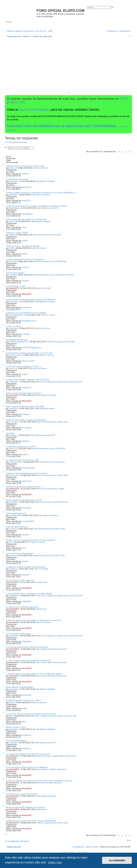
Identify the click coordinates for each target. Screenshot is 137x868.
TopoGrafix (10, 433)
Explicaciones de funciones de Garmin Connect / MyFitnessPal (31, 821)
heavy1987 (13, 502)
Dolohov (12, 168)
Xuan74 (12, 368)
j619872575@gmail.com (19, 342)
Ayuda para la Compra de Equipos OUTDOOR (56, 275)
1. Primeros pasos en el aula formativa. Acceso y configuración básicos (34, 674)
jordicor (12, 449)
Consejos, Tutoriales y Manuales (53, 769)
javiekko (12, 556)
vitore (11, 221)
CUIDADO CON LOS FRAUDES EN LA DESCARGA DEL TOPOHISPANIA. (63, 126)
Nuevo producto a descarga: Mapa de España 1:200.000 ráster (31, 300)
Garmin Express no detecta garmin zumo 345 (24, 500)
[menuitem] (34, 31)
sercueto (12, 262)
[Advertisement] (68, 66)
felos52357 (13, 195)
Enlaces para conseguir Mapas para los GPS (58, 756)
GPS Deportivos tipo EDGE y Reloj (54, 422)
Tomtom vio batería (13, 326)
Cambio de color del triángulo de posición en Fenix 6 (27, 473)
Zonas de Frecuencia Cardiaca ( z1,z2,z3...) (23, 366)
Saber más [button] (55, 862)
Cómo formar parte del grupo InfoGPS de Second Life (27, 647)
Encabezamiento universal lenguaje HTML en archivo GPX (29, 353)
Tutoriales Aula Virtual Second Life (53, 649)
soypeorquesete (15, 462)
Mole (11, 716)
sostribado (13, 743)
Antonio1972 (14, 475)
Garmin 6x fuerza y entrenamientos (20, 554)
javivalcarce (14, 181)
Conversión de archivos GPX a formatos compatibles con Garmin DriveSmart (36, 206)
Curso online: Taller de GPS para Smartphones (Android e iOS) (31, 714)
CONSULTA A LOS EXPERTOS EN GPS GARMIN (26, 313)
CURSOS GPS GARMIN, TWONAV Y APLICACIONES (28, 380)
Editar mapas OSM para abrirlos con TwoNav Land (26, 219)
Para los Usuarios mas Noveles (49, 235)
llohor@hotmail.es (16, 315)
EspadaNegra (14, 208)
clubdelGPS (14, 382)
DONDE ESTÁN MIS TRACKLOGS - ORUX (23, 701)
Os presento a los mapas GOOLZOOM (21, 794)
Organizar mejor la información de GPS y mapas (25, 166)
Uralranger (13, 328)
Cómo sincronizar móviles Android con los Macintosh (27, 767)
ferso (11, 542)
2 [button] (122, 152)
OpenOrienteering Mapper (16, 741)
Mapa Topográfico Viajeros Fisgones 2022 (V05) (25, 407)
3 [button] (126, 152)
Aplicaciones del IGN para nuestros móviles (23, 487)
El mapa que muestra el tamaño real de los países (26, 567)
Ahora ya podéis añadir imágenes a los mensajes (25, 808)
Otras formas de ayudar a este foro (20, 580)
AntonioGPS (14, 288)
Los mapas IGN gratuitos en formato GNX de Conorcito (28, 754)
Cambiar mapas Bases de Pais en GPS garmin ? (25, 260)
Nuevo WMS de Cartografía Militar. (20, 687)
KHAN (11, 248)
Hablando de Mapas (47, 181)
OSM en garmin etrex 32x (16, 513)
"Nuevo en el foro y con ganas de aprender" (23, 246)
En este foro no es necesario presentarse (22, 607)
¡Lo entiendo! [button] (117, 860)
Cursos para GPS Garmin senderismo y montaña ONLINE (29, 594)
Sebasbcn (13, 409)
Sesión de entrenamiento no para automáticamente (26, 420)
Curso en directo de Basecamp (18, 634)
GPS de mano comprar (15, 273)
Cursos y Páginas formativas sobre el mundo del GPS (61, 382)
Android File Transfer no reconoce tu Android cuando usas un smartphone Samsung (39, 781)
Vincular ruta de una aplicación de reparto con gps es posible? (31, 540)
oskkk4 (12, 235)
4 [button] (129, 152)
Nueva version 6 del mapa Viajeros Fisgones (24, 393)
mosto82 (12, 275)
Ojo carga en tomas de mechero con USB (22, 460)
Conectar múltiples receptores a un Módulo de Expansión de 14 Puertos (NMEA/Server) (41, 193)
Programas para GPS (50, 208)
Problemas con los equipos (54, 462)
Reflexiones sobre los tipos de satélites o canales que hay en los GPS (34, 620)
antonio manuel (15, 355)
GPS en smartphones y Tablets (52, 489)
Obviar (9, 22)
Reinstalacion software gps (17, 340)
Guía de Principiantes (34, 110)
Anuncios (43, 582)
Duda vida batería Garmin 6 (17, 527)
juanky (12, 703)
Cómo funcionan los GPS (16, 286)
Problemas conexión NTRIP (17, 233)
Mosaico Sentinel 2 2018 (16, 727)
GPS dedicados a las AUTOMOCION (52, 262)
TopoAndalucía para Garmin (17, 179)
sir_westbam (14, 422)
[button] (132, 152)
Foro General (42, 168)
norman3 (12, 529)
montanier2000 (15, 515)
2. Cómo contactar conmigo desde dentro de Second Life (28, 660)
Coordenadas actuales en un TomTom (21, 447)
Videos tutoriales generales (51, 783)
